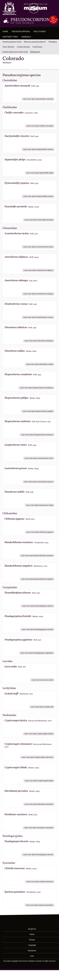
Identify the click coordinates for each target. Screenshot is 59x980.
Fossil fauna (37, 47)
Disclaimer (32, 951)
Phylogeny (53, 42)
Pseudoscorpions (21, 31)
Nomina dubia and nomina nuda (15, 52)
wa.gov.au (32, 929)
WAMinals (26, 37)
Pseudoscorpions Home (12, 42)
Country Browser (23, 47)
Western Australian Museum (35, 8)
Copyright (32, 945)
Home (5, 31)
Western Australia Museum (9, 8)
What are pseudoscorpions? (35, 42)
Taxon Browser (8, 47)
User (32, 956)
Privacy (32, 940)
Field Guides (40, 31)
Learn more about (38, 99)
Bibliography (35, 52)
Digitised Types (10, 37)
